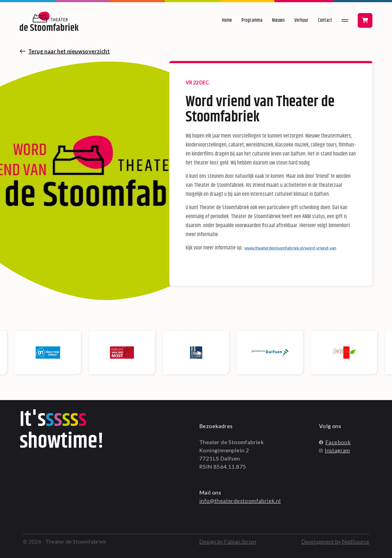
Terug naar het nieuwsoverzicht (69, 51)
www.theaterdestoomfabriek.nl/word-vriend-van (290, 248)
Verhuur (301, 20)
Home (227, 20)
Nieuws (278, 20)
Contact (325, 20)
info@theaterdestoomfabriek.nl (240, 501)
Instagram (335, 450)
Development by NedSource (335, 541)
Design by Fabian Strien (228, 541)
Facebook (335, 442)
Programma (252, 20)
